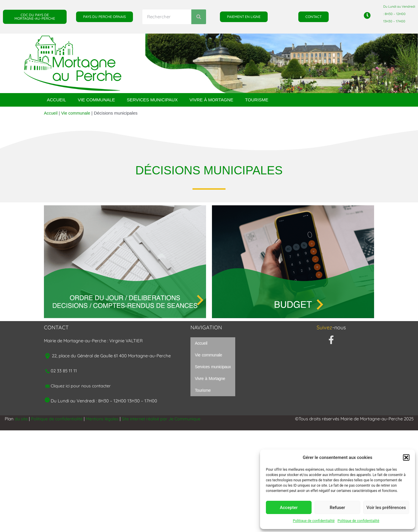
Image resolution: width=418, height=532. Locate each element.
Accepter (289, 508)
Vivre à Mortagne (212, 100)
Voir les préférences (386, 508)
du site (21, 419)
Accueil (56, 100)
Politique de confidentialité (314, 521)
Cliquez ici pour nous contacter (82, 386)
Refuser (337, 508)
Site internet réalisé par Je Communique (165, 419)
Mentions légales (104, 419)
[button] (406, 457)
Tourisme (257, 100)
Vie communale (96, 100)
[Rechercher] (199, 17)
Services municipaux (152, 100)
